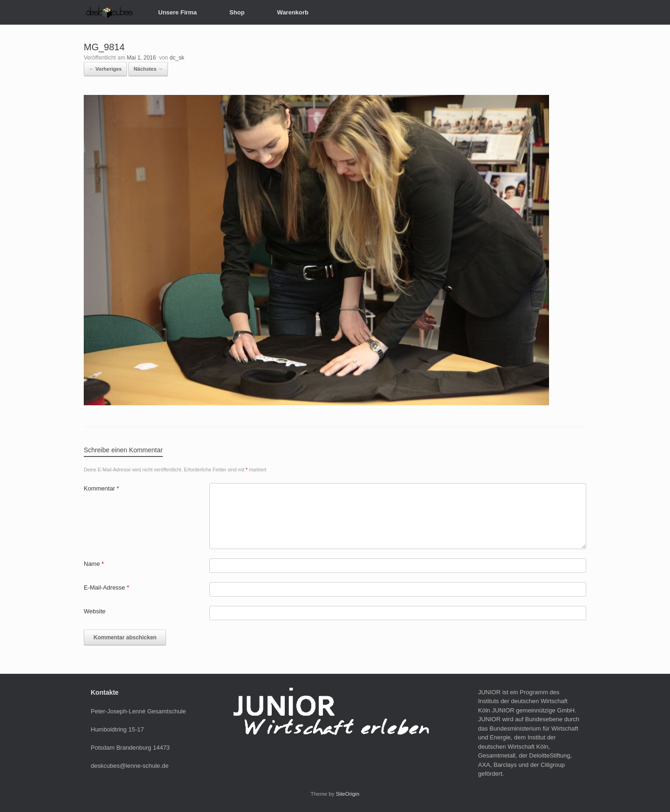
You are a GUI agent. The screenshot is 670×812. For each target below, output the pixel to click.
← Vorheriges (105, 69)
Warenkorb (293, 12)
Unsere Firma (178, 12)
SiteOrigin (348, 794)
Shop (237, 12)
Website (95, 611)
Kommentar (101, 488)
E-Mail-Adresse (107, 587)
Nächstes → (148, 69)
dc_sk (177, 58)
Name (94, 564)
